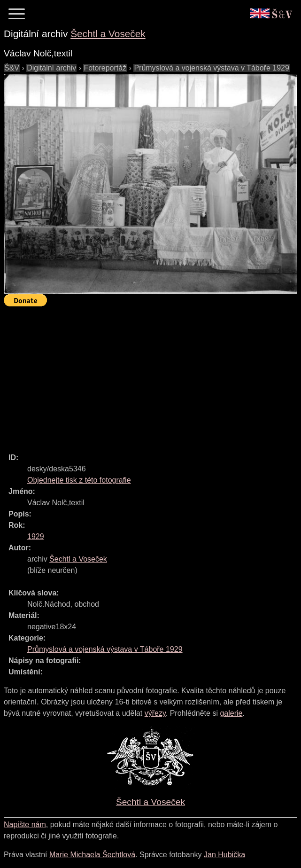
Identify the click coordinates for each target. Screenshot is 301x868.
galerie (231, 713)
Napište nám (25, 825)
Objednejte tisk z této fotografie (79, 480)
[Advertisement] (152, 375)
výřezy (155, 713)
